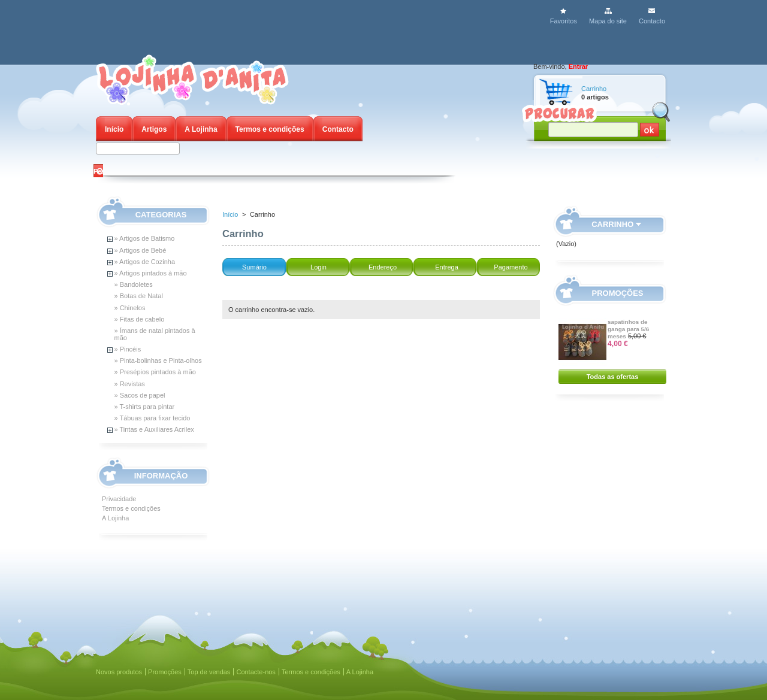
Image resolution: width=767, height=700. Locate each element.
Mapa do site (608, 21)
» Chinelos (130, 308)
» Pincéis (128, 349)
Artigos (154, 129)
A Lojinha (201, 129)
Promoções (618, 293)
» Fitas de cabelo (140, 319)
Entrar (578, 66)
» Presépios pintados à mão (155, 372)
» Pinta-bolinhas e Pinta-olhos (158, 360)
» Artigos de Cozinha (145, 262)
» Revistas (130, 384)
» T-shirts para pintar (145, 407)
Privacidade (119, 499)
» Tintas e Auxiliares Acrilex (154, 429)
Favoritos (564, 21)
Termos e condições (270, 129)
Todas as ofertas (613, 377)
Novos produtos (119, 672)
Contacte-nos (256, 672)
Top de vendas (209, 672)
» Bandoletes (134, 284)
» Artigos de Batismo (145, 238)
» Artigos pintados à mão (151, 273)
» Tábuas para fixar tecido (153, 418)
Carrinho (594, 89)
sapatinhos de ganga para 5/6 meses (628, 329)
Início (114, 129)
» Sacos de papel (140, 395)
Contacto (652, 21)
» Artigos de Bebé (141, 250)
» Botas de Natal (139, 296)
